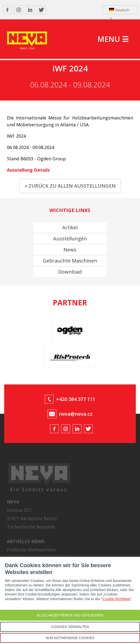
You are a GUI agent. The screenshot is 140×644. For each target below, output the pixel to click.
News (70, 250)
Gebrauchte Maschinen (70, 261)
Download (70, 272)
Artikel (70, 227)
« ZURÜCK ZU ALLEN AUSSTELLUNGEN (70, 186)
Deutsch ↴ (119, 11)
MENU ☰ (113, 39)
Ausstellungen (70, 239)
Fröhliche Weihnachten (31, 550)
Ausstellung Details (28, 170)
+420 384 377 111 (76, 399)
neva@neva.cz (76, 414)
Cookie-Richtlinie (117, 599)
